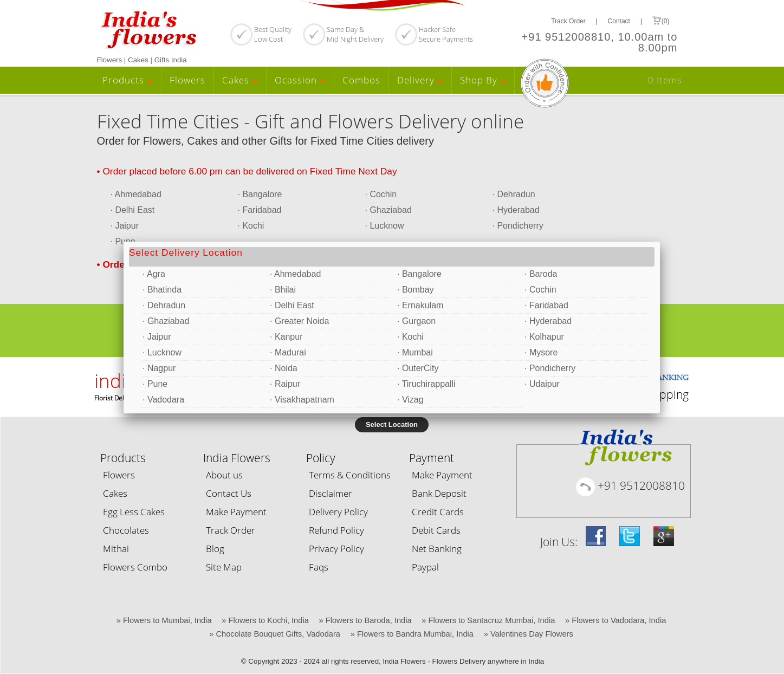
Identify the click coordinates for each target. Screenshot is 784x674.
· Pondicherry (550, 368)
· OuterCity (418, 368)
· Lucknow (162, 352)
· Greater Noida (299, 321)
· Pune (155, 384)
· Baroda (541, 274)
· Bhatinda (162, 290)
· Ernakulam (420, 305)
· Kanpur (286, 337)
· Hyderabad (548, 321)
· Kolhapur (544, 337)
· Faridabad (546, 305)
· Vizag (410, 400)
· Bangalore (419, 274)
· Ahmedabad (295, 274)
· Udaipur (542, 384)
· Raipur (285, 384)
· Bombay (416, 290)
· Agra (154, 274)
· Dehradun (164, 305)
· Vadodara (163, 400)
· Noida (284, 368)
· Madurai (288, 352)
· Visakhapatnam (302, 400)
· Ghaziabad (166, 321)
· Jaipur (157, 337)
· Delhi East (292, 305)
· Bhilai (283, 290)
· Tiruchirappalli (426, 384)
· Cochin (540, 290)
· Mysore (541, 352)
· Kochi (410, 337)
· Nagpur (159, 368)
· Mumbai (415, 352)
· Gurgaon (416, 321)
